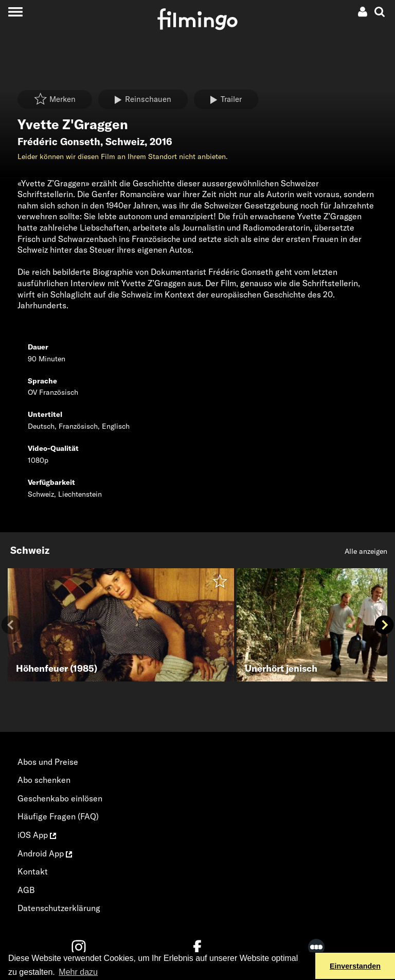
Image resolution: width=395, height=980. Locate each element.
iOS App (37, 835)
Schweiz (125, 142)
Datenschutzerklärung (59, 908)
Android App (45, 853)
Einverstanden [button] (355, 966)
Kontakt (33, 871)
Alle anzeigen (366, 551)
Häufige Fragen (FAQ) (58, 816)
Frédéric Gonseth (59, 142)
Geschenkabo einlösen (60, 798)
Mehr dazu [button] (78, 972)
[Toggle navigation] (15, 12)
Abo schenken (44, 780)
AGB (26, 890)
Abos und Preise (48, 762)
